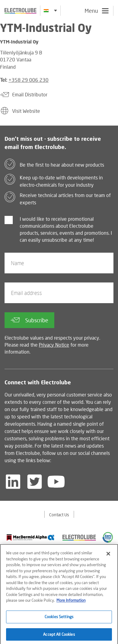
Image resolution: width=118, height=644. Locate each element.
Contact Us (59, 515)
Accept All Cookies (59, 636)
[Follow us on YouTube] (56, 482)
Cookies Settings (59, 618)
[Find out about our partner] (30, 538)
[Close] (108, 556)
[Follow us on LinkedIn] (13, 482)
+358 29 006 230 (29, 80)
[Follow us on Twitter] (35, 482)
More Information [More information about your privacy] (71, 602)
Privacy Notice (54, 345)
